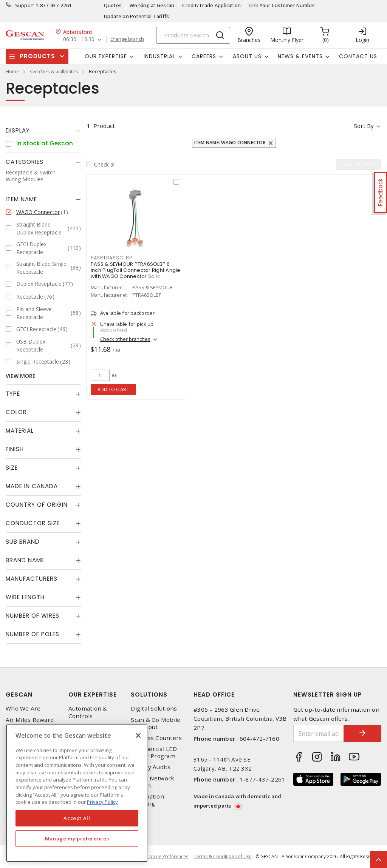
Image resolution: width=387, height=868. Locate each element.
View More (21, 376)
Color (16, 412)
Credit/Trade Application (211, 5)
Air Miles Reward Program (30, 723)
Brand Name (25, 560)
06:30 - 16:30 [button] (79, 39)
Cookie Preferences (167, 857)
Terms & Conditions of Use (223, 856)
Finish (15, 449)
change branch (127, 39)
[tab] (43, 131)
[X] (138, 735)
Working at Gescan (152, 5)
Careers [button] (204, 56)
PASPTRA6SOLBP (111, 258)
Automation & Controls (88, 712)
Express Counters (156, 738)
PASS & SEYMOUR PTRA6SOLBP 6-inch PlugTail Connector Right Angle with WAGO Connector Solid (136, 270)
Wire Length (25, 597)
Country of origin (37, 505)
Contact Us (358, 56)
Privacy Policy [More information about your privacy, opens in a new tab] (102, 802)
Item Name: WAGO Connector (230, 143)
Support (25, 5)
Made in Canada (32, 486)
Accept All (77, 818)
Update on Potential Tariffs (137, 16)
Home (12, 71)
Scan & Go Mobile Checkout (156, 723)
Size (12, 468)
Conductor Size (33, 523)
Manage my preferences (77, 839)
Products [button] (37, 56)
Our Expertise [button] (106, 56)
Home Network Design (152, 782)
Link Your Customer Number (282, 5)
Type (13, 394)
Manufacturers (32, 579)
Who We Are (23, 708)
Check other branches (125, 339)
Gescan (19, 695)
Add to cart (114, 389)
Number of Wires (33, 616)
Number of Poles (33, 634)
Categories (25, 162)
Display (18, 130)
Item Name (21, 199)
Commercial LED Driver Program (154, 752)
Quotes (113, 5)
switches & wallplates (54, 71)
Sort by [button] (364, 126)
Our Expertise (93, 695)
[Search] (193, 35)
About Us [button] (247, 56)
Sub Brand (23, 542)
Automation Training (147, 800)
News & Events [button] (300, 56)
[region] (77, 793)
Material (20, 431)
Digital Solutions (154, 708)
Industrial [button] (159, 56)
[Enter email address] (319, 733)
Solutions (149, 695)
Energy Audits (151, 767)
